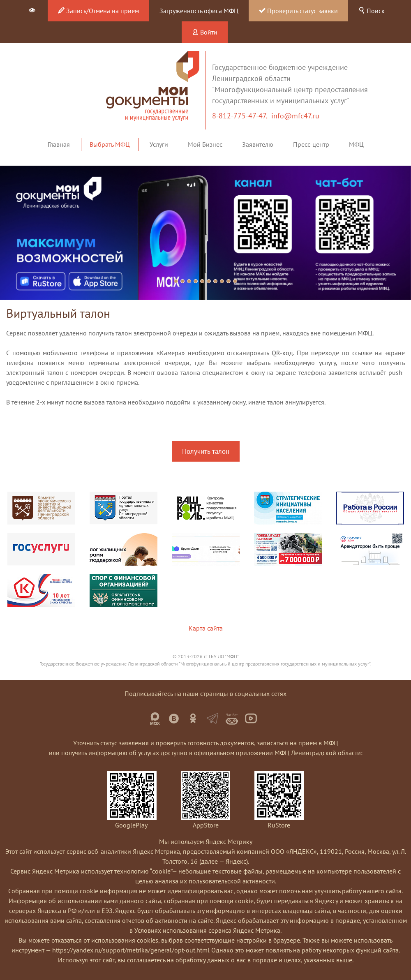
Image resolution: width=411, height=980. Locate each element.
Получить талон (206, 451)
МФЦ (356, 144)
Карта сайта (206, 628)
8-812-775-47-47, (242, 116)
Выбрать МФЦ (110, 144)
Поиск (372, 11)
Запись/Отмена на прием (98, 11)
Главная (59, 144)
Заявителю (258, 144)
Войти (205, 32)
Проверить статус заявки (298, 11)
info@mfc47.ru (295, 116)
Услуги (159, 144)
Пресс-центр (311, 144)
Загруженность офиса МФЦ (199, 11)
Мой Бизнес (205, 144)
